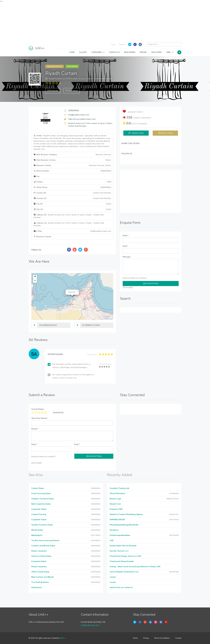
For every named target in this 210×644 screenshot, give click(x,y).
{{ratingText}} (58, 413)
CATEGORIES (98, 52)
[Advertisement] (105, 21)
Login (113, 44)
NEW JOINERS (130, 52)
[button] (77, 291)
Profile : (72, 142)
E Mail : (72, 231)
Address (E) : (69, 216)
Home (135, 638)
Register (122, 44)
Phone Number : (72, 171)
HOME (72, 52)
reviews (142, 124)
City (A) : (72, 209)
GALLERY (83, 52)
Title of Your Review (40, 418)
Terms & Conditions (162, 638)
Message (127, 257)
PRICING (143, 52)
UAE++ (63, 638)
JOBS (170, 52)
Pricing (146, 638)
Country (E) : (72, 193)
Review (35, 429)
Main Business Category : (72, 155)
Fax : (37, 176)
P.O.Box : (72, 182)
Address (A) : (69, 224)
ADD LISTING (156, 52)
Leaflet (102, 319)
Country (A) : (72, 198)
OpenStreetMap (109, 319)
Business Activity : (72, 165)
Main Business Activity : (72, 160)
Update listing (137, 133)
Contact (178, 638)
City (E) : (72, 204)
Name (126, 236)
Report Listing (166, 133)
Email (125, 246)
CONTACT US (114, 52)
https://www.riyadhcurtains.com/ (82, 119)
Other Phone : (72, 187)
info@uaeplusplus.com (90, 625)
